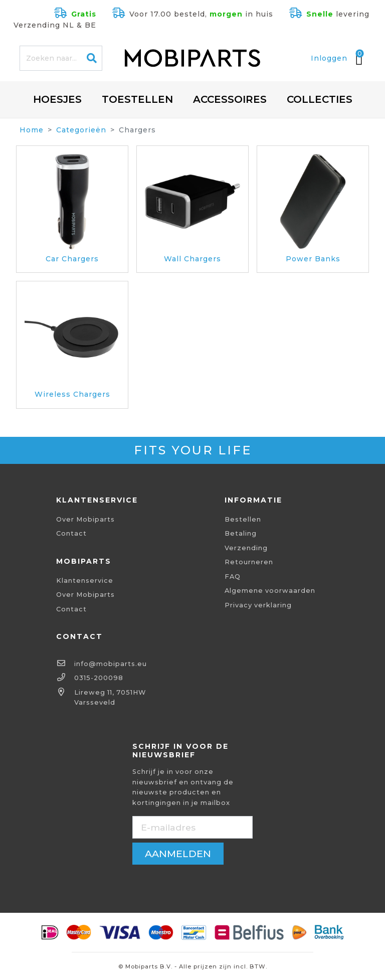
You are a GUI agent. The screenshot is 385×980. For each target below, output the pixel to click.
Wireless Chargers (72, 394)
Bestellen (243, 519)
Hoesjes (57, 99)
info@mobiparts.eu (111, 664)
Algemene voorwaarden (270, 591)
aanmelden (178, 854)
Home (32, 130)
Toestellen (137, 99)
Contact (71, 533)
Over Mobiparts (85, 519)
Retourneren (249, 562)
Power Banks (313, 259)
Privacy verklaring (258, 605)
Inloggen (329, 58)
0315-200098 (99, 678)
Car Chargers (72, 259)
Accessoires (230, 99)
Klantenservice (85, 581)
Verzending (246, 548)
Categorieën (81, 130)
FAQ (233, 577)
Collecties (320, 99)
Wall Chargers (192, 259)
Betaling (241, 533)
